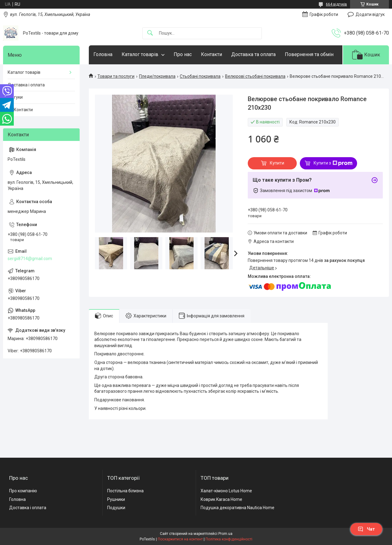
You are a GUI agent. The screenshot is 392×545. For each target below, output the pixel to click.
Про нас (183, 54)
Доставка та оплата (253, 54)
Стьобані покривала (200, 76)
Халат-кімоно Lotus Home (226, 491)
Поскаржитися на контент (180, 539)
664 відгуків (336, 4)
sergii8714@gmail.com (30, 259)
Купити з (333, 163)
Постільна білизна (125, 491)
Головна (103, 54)
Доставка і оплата (26, 85)
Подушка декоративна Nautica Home (237, 508)
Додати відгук (370, 14)
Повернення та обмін (309, 54)
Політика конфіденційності (229, 539)
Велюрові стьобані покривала (255, 76)
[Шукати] (150, 33)
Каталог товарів (140, 54)
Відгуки (15, 97)
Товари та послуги (116, 76)
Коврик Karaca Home (221, 499)
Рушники (116, 499)
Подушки (116, 508)
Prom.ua (225, 534)
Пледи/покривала (157, 76)
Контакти (211, 54)
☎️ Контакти (20, 110)
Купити (277, 163)
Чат (366, 529)
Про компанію (23, 491)
